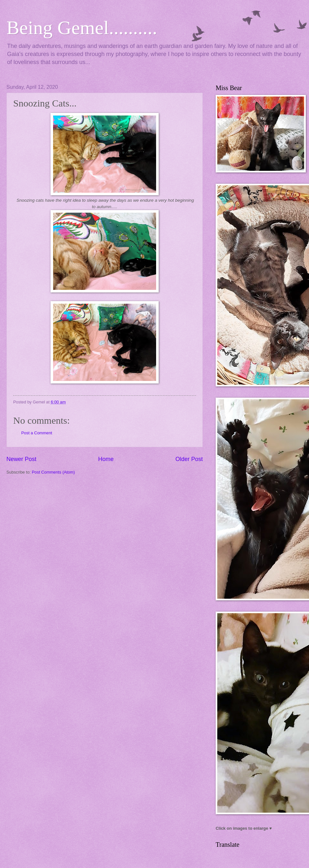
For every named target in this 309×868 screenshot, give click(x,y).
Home (106, 459)
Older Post (189, 459)
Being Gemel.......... (82, 28)
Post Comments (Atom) (53, 472)
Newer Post (21, 459)
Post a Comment (37, 433)
